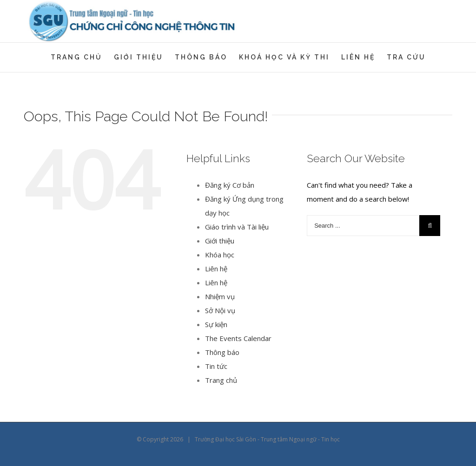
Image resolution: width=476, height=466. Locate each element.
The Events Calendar (238, 338)
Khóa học (220, 255)
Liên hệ (216, 269)
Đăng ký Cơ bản (230, 185)
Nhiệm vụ (220, 296)
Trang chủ (221, 380)
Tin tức (216, 366)
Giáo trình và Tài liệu (237, 227)
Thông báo (222, 352)
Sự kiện (216, 324)
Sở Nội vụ (220, 310)
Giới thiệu (220, 241)
